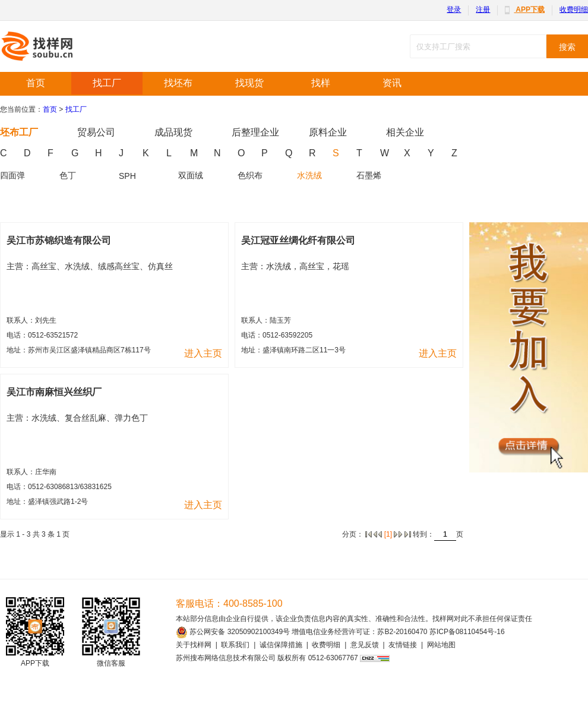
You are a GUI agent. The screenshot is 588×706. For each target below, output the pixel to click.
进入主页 (203, 353)
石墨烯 (369, 175)
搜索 (567, 47)
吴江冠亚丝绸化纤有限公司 (298, 240)
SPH (127, 176)
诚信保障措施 (281, 645)
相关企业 (405, 132)
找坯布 (178, 83)
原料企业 (328, 132)
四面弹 (12, 175)
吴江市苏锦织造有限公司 (59, 240)
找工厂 (107, 83)
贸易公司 (96, 132)
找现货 (249, 83)
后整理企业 (255, 132)
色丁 (68, 175)
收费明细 (574, 10)
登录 (454, 10)
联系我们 (235, 645)
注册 (483, 10)
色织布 (250, 175)
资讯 (392, 83)
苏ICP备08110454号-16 (467, 632)
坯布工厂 (19, 132)
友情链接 (403, 645)
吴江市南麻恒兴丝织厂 (54, 392)
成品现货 (173, 132)
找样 (321, 83)
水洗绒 (309, 175)
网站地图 (441, 645)
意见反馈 (365, 645)
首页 (36, 83)
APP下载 (525, 10)
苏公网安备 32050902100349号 (233, 632)
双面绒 (191, 175)
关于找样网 (194, 645)
